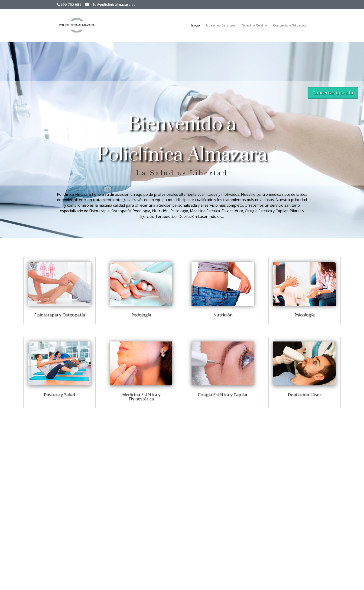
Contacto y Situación (290, 26)
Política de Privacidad (28, 545)
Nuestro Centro (254, 26)
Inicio (196, 26)
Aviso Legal (20, 540)
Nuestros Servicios (221, 26)
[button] (297, 522)
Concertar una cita (333, 93)
